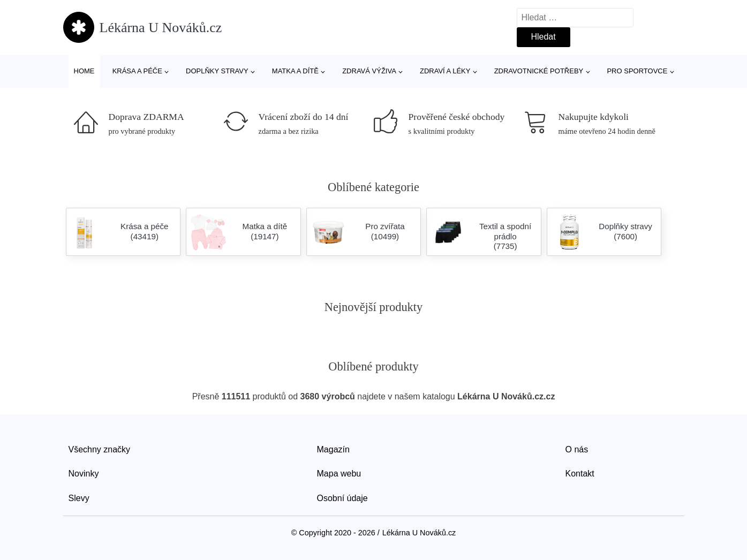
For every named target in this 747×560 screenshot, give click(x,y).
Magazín (333, 449)
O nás (577, 449)
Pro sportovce (637, 71)
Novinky (84, 474)
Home (84, 71)
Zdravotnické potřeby (539, 71)
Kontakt (580, 474)
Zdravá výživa (369, 71)
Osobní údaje (342, 498)
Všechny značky (100, 449)
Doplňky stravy (217, 71)
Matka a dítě (295, 71)
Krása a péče (137, 71)
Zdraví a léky (445, 71)
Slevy (79, 498)
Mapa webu (339, 474)
